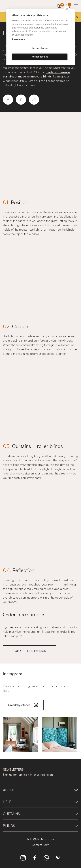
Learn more (19, 39)
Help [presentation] (40, 802)
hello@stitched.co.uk (40, 839)
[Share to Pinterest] (21, 100)
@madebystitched (23, 705)
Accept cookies (40, 57)
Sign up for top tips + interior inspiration (28, 775)
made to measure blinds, (35, 76)
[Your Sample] (59, 6)
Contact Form (40, 845)
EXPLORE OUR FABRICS (30, 651)
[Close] (77, 17)
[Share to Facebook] (8, 100)
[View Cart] (68, 5)
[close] (67, 9)
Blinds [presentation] (40, 826)
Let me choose (40, 48)
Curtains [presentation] (40, 814)
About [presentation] (40, 790)
